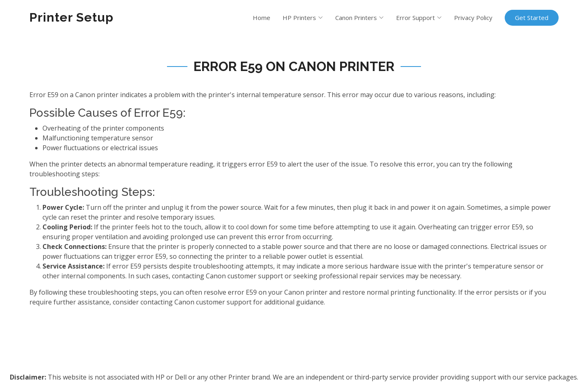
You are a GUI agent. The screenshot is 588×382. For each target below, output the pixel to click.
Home (262, 18)
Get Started (532, 18)
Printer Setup (71, 17)
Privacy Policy (473, 18)
